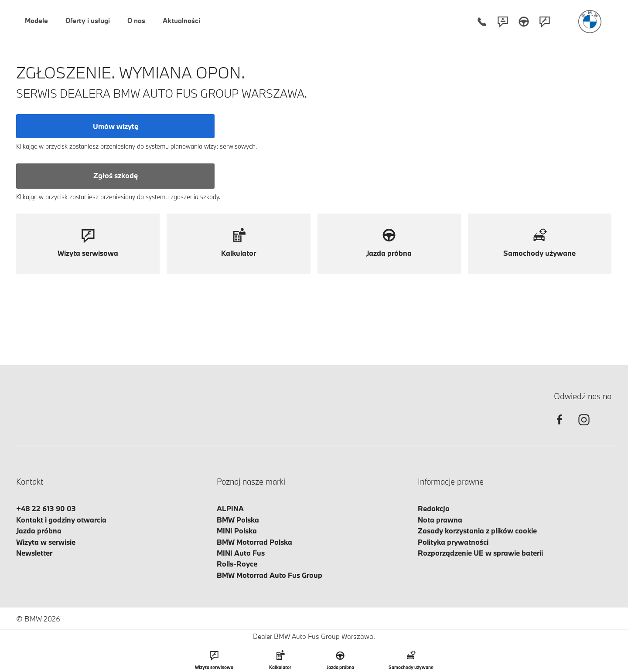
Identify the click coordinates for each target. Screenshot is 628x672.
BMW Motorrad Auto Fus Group (270, 575)
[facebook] (560, 427)
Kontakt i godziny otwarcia (61, 520)
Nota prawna (440, 520)
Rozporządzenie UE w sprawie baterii (480, 553)
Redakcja (434, 508)
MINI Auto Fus (241, 553)
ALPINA (230, 508)
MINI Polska (237, 531)
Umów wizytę (116, 126)
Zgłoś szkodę (116, 175)
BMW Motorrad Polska (254, 542)
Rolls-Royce (237, 564)
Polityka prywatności (453, 542)
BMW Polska (238, 520)
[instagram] (584, 427)
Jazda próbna (39, 531)
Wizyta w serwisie (46, 542)
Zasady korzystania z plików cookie (477, 531)
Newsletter (34, 553)
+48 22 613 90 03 (46, 508)
